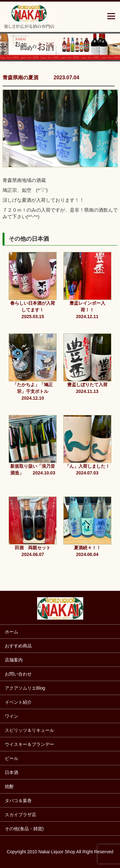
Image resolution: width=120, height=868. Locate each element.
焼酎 (9, 786)
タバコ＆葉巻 (18, 801)
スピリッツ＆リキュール (29, 730)
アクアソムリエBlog (25, 688)
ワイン (12, 716)
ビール (12, 758)
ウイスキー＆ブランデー (29, 744)
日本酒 (12, 772)
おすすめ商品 (18, 646)
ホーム (12, 632)
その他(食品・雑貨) (24, 829)
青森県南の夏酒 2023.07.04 (41, 78)
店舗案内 (14, 660)
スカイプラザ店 (20, 815)
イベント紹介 (18, 702)
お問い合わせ (18, 674)
